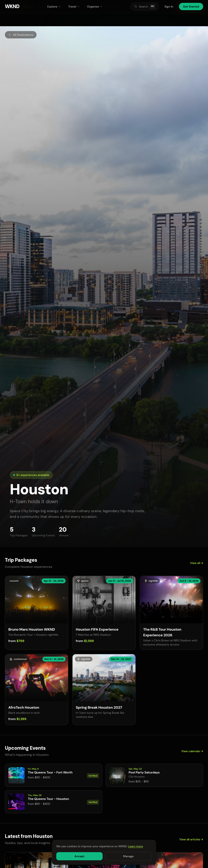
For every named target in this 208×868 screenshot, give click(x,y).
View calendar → (192, 751)
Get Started (191, 7)
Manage (128, 856)
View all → (197, 563)
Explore (54, 7)
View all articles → (191, 839)
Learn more (136, 846)
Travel (74, 7)
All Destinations (21, 35)
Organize (95, 7)
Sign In (169, 7)
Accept (79, 856)
